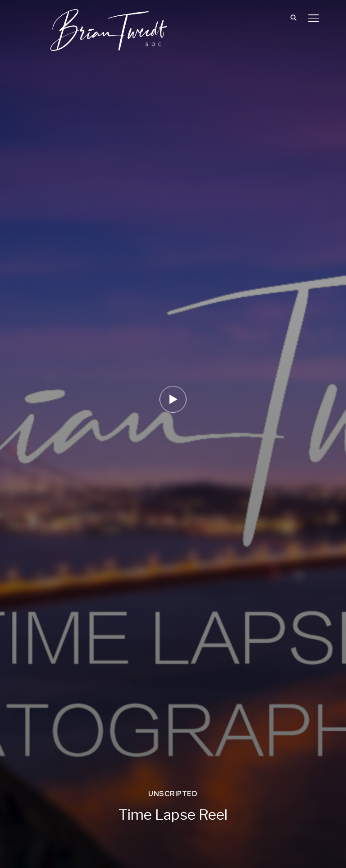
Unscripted (173, 794)
